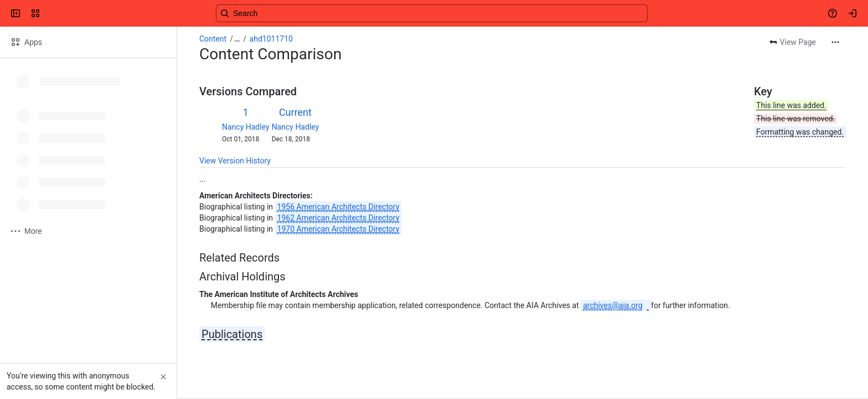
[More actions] (835, 42)
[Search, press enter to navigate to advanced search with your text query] (432, 13)
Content (213, 39)
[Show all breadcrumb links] (237, 39)
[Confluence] (51, 13)
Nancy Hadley (246, 127)
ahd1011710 (271, 39)
